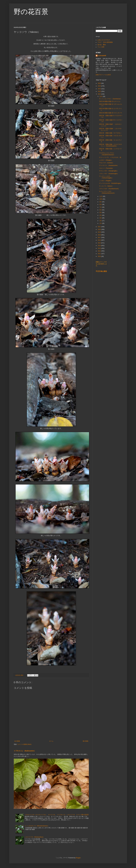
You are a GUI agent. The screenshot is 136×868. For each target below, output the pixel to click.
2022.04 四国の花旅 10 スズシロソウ (110, 113)
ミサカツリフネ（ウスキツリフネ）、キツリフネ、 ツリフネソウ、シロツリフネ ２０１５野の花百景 (57, 815)
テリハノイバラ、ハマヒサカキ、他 (110, 157)
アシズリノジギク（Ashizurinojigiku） (106, 177)
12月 (101, 96)
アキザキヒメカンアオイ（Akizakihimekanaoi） (107, 154)
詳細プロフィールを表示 (103, 75)
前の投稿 (86, 741)
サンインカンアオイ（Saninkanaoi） (110, 99)
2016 (100, 240)
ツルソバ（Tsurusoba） (106, 168)
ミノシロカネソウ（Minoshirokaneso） (37, 826)
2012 (100, 251)
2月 (101, 221)
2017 (100, 238)
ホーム (51, 741)
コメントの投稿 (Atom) (24, 744)
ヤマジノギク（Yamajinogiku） (109, 171)
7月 (101, 207)
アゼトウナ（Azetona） (106, 163)
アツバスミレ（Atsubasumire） (109, 165)
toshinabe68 (102, 56)
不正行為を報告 (101, 271)
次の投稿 (17, 741)
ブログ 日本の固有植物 (105, 42)
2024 (100, 89)
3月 (101, 218)
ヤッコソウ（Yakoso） (106, 186)
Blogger (78, 858)
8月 (101, 204)
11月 (101, 196)
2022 (100, 94)
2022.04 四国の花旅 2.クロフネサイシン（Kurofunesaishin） (110, 145)
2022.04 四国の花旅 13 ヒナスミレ (110, 101)
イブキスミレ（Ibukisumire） (25, 751)
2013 (100, 248)
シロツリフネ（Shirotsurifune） (35, 837)
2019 (100, 232)
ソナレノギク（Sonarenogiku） (109, 174)
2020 (100, 229)
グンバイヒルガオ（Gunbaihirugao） (110, 183)
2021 (100, 227)
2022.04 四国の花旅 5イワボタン (110, 133)
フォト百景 (101, 47)
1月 (101, 223)
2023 (100, 91)
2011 (100, 254)
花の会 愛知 (102, 45)
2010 (100, 256)
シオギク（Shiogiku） (106, 160)
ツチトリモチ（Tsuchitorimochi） (109, 189)
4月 (101, 215)
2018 (100, 235)
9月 (101, 202)
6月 (101, 210)
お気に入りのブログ (104, 40)
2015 (100, 243)
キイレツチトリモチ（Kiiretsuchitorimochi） (107, 192)
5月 (101, 213)
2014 (100, 246)
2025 (100, 86)
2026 (100, 83)
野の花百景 (31, 12)
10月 (101, 199)
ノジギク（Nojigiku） (106, 181)
